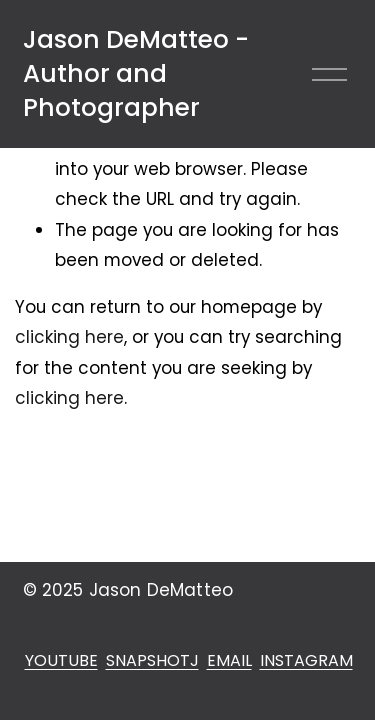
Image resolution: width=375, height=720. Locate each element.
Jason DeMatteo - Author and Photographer (136, 74)
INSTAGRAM (306, 660)
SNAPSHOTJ (152, 660)
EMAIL (229, 660)
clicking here (69, 337)
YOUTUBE (61, 660)
